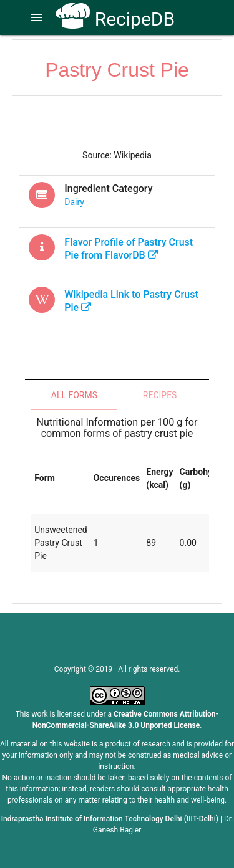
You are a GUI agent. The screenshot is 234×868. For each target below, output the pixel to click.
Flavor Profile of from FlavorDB (129, 249)
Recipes (160, 395)
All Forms (74, 395)
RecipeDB (115, 19)
